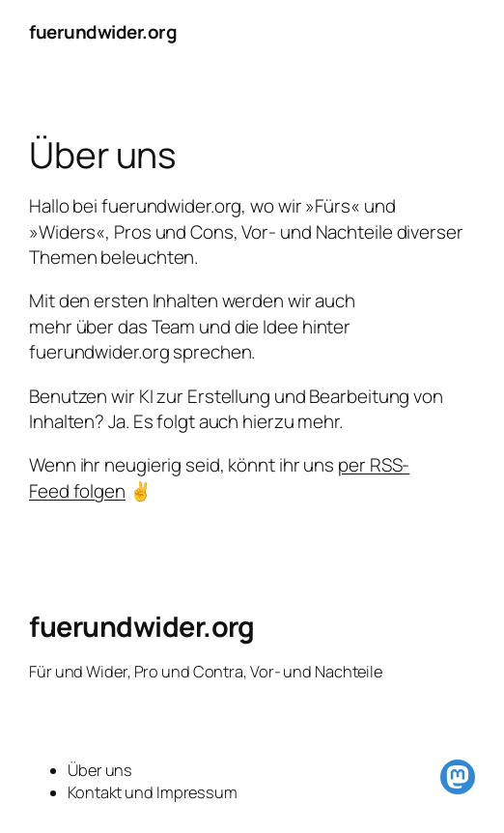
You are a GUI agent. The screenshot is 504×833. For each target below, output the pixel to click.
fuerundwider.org (103, 32)
